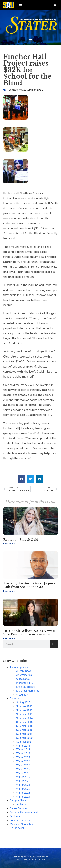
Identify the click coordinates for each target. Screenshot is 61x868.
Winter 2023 (23, 793)
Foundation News (20, 820)
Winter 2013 (23, 753)
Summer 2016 (24, 726)
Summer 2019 (24, 734)
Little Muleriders (25, 687)
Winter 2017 (23, 769)
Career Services (19, 808)
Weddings (22, 695)
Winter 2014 (23, 757)
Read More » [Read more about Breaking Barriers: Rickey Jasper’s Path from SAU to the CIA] (9, 591)
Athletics (21, 804)
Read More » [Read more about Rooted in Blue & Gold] (9, 544)
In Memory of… (25, 683)
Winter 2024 (23, 797)
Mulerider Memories (28, 691)
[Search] (54, 644)
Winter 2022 (23, 789)
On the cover (17, 828)
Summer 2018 (24, 730)
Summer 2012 (24, 710)
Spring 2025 (23, 702)
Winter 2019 (23, 777)
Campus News (17, 90)
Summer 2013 (24, 714)
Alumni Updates (19, 667)
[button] (21, 5)
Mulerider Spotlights (21, 824)
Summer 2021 (24, 742)
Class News (23, 679)
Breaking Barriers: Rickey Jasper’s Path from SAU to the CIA (29, 585)
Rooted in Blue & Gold (21, 540)
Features (15, 816)
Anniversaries (24, 675)
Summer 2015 (24, 722)
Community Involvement (24, 812)
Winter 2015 (23, 761)
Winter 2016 (23, 765)
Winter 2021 (23, 785)
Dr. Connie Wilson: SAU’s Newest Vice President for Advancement (29, 633)
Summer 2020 (24, 738)
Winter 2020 (23, 781)
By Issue (15, 699)
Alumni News (24, 671)
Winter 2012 (23, 750)
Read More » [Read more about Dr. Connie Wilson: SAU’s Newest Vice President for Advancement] (9, 638)
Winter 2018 (23, 773)
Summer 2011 (35, 90)
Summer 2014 (24, 718)
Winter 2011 (23, 746)
